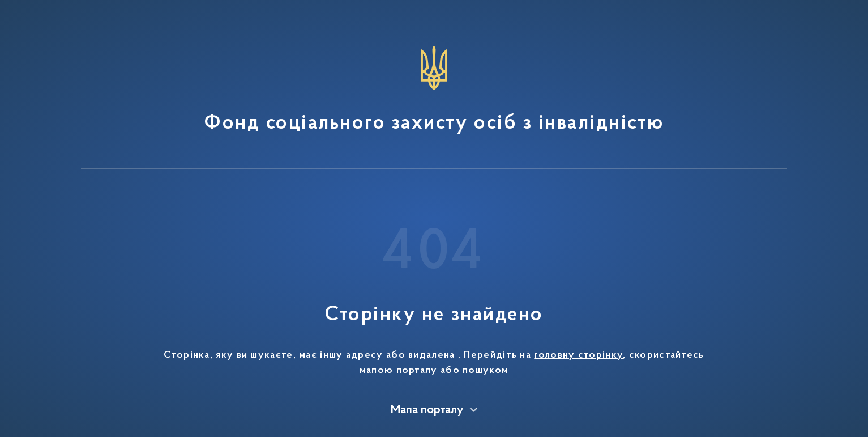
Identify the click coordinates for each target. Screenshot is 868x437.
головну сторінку (578, 355)
